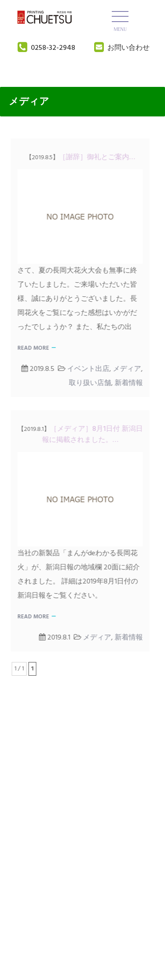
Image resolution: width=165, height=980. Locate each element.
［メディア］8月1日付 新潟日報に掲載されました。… (78, 435)
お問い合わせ (128, 48)
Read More (31, 348)
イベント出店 (86, 369)
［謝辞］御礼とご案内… (78, 157)
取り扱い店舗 (88, 383)
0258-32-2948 (53, 48)
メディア (125, 369)
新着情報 (127, 383)
